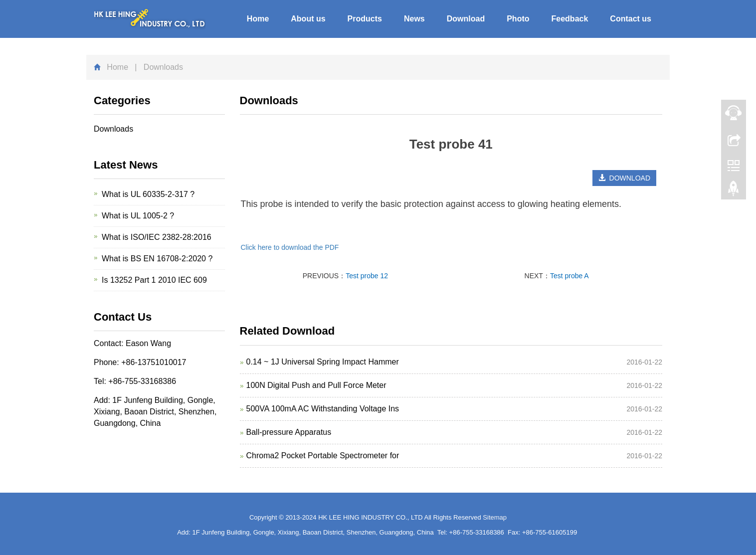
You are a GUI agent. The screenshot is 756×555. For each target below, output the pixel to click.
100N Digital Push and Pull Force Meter (316, 385)
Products (365, 19)
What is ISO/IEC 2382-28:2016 (157, 237)
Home (258, 19)
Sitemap (495, 517)
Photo (518, 19)
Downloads (113, 129)
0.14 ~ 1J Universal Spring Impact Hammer (323, 362)
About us (308, 19)
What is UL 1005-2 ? (138, 216)
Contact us (631, 19)
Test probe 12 (367, 276)
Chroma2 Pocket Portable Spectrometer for (323, 456)
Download (466, 19)
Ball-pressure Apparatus (289, 432)
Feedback (570, 19)
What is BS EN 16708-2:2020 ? (157, 259)
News (414, 19)
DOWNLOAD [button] (624, 178)
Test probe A (569, 276)
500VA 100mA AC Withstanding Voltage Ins (323, 409)
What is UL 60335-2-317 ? (148, 194)
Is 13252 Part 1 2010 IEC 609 (154, 280)
